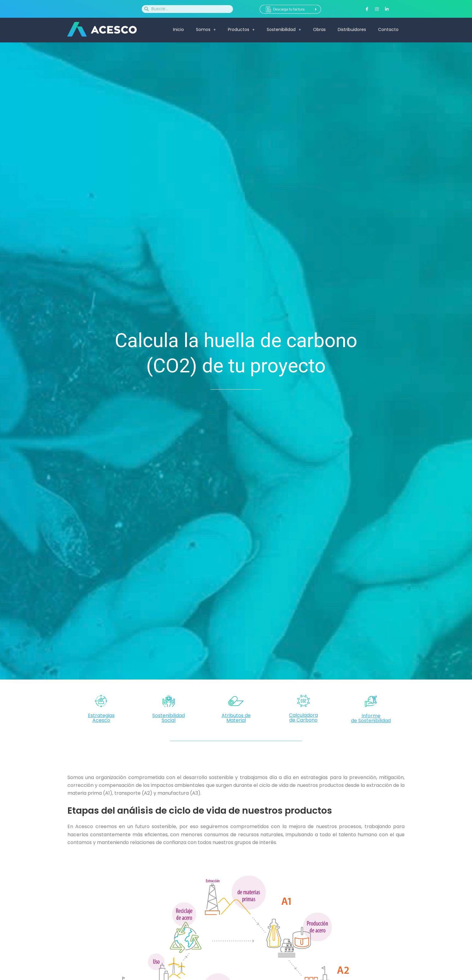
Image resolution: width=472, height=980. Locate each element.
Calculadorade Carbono (303, 718)
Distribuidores (352, 29)
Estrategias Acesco (101, 718)
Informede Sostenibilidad (371, 718)
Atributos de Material (236, 718)
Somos (206, 29)
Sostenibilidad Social (169, 718)
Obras (319, 29)
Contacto (388, 29)
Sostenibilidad (284, 29)
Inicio (179, 29)
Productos (241, 29)
